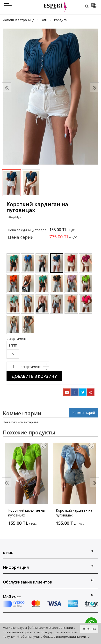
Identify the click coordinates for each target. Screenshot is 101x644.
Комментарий (84, 413)
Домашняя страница (19, 20)
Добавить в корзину (34, 376)
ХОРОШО (89, 629)
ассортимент (31, 367)
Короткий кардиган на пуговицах (26, 513)
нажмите (83, 636)
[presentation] (7, 87)
